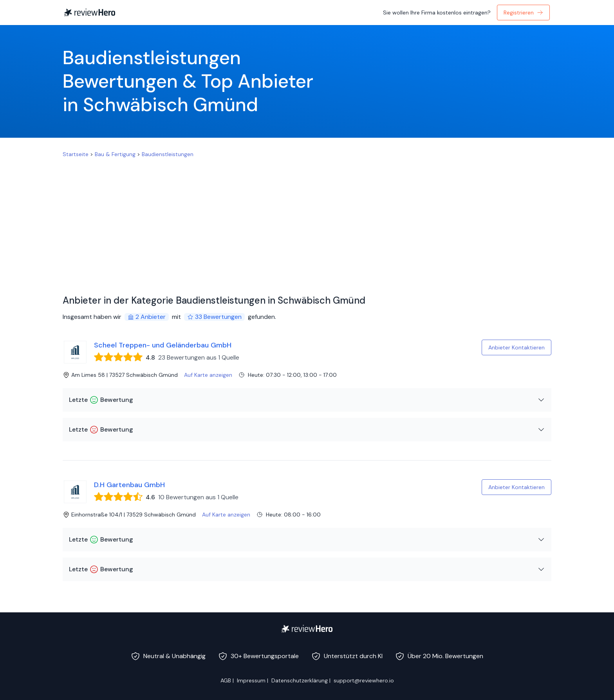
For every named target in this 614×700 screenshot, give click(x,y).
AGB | (227, 680)
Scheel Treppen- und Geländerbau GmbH (163, 345)
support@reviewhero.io (364, 680)
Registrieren (523, 13)
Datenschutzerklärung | (301, 680)
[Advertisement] (307, 217)
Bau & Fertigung (115, 154)
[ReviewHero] (307, 629)
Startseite (76, 154)
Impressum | (253, 680)
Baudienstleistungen (168, 154)
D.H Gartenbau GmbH (129, 485)
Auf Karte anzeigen (208, 375)
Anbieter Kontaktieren (516, 347)
